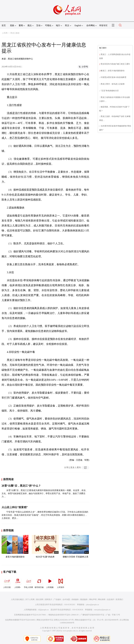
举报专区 (103, 25)
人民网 (5, 33)
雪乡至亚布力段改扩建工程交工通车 (115, 64)
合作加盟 (66, 599)
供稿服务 (75, 599)
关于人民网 (30, 599)
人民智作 (61, 582)
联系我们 (119, 599)
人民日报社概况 (17, 599)
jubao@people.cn (93, 605)
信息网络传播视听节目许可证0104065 (20, 620)
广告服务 (57, 599)
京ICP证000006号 (112, 620)
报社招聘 (40, 599)
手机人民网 (28, 582)
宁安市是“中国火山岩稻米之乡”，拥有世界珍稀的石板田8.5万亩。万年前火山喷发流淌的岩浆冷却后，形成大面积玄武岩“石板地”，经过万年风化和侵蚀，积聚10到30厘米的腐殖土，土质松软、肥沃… (45, 515)
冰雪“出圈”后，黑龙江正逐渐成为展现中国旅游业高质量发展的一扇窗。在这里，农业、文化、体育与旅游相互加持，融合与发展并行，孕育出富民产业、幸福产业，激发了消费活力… (45, 493)
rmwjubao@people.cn (102, 610)
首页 (4, 25)
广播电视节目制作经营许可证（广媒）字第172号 (100, 615)
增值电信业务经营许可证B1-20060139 (63, 615)
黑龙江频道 (15, 33)
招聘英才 (48, 599)
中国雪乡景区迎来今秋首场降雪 (113, 77)
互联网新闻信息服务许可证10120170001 (30, 615)
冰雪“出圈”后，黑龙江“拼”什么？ (21, 486)
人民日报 (7, 582)
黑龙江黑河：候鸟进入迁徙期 (113, 84)
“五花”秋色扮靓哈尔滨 (110, 91)
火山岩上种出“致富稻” (15, 507)
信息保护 (111, 599)
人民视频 (50, 582)
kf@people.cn (44, 610)
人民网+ (18, 582)
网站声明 (93, 599)
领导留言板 (39, 582)
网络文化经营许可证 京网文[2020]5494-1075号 (55, 620)
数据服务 (84, 599)
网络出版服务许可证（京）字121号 (89, 620)
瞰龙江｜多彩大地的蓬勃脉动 (113, 71)
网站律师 (102, 599)
